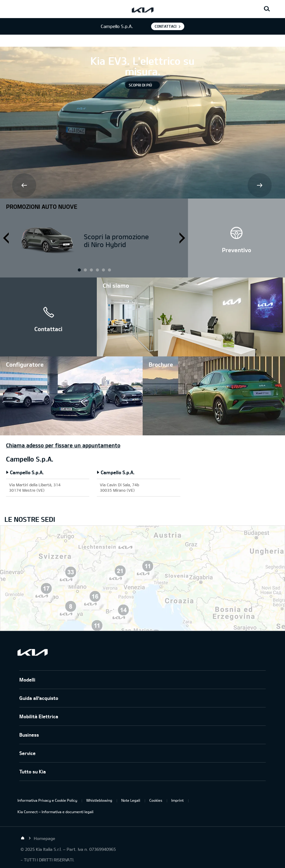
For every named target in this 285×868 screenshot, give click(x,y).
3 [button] (103, 270)
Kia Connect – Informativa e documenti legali (55, 812)
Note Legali (131, 800)
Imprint (177, 800)
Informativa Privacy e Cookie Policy (47, 800)
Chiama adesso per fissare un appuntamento (63, 445)
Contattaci (166, 26)
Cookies (156, 800)
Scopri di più (140, 85)
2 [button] (91, 270)
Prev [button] (25, 186)
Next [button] (260, 186)
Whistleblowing (99, 800)
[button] (237, 238)
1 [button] (79, 270)
